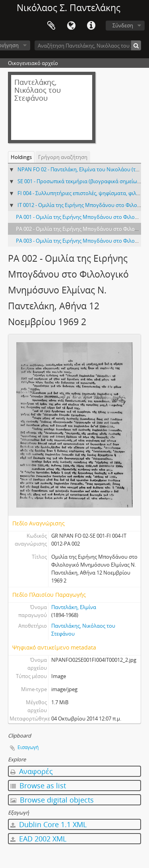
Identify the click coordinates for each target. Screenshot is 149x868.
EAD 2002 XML (38, 839)
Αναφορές (32, 771)
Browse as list (38, 786)
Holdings (21, 157)
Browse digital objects (52, 800)
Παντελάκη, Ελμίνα (74, 607)
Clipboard (51, 26)
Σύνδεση (123, 25)
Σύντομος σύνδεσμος (91, 26)
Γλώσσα (71, 26)
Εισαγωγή (28, 747)
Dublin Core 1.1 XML (48, 824)
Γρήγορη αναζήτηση (63, 157)
